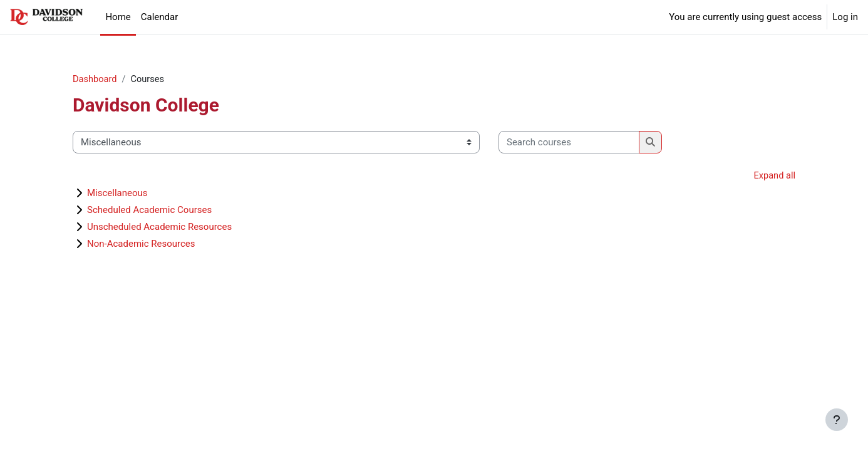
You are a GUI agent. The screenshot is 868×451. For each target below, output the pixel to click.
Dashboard (96, 80)
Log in (845, 17)
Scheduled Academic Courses (149, 211)
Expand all (774, 177)
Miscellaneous (117, 194)
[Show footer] (837, 420)
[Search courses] (569, 143)
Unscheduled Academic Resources (159, 228)
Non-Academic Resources (141, 245)
